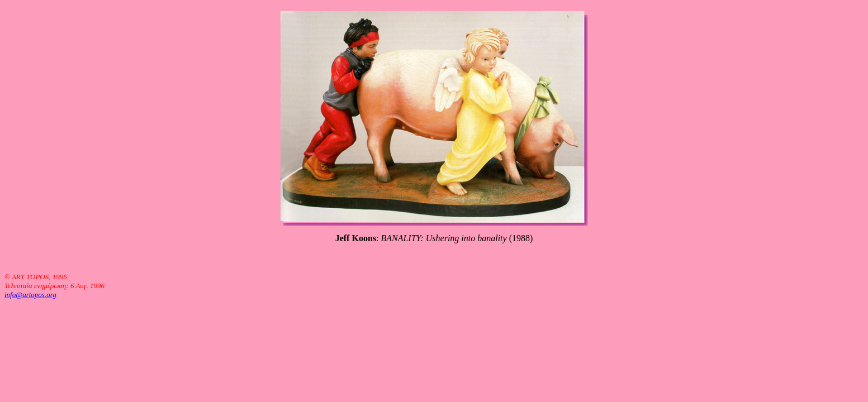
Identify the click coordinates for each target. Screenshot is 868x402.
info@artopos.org (30, 295)
